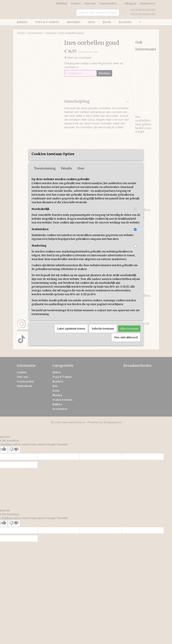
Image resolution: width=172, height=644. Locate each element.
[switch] (135, 218)
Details (66, 177)
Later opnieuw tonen (71, 337)
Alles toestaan (129, 337)
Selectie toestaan (103, 337)
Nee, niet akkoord (126, 346)
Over (81, 177)
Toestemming (45, 177)
